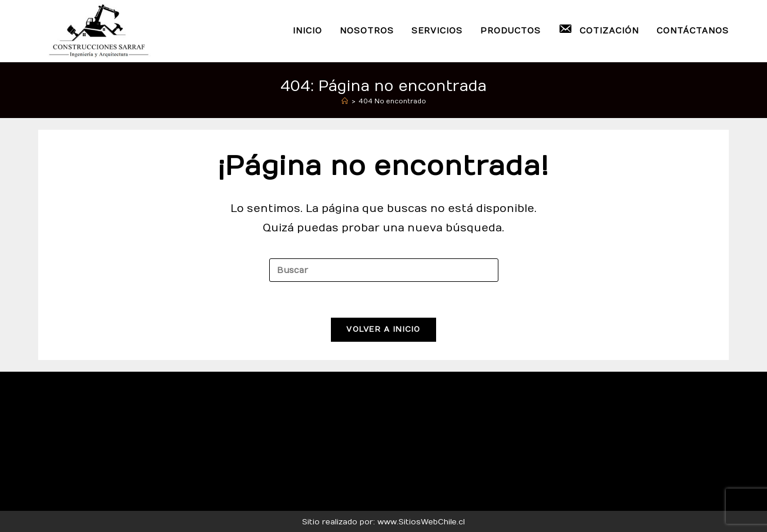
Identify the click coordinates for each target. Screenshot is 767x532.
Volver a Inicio (384, 329)
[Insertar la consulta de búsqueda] (384, 270)
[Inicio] (345, 101)
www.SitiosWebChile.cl (421, 522)
